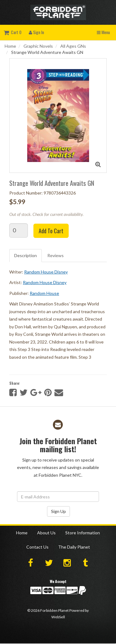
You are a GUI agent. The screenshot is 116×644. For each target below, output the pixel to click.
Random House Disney (46, 272)
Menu (103, 32)
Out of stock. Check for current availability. (46, 214)
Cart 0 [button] (13, 32)
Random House (44, 293)
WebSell (58, 617)
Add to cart (51, 231)
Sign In (36, 32)
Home (10, 46)
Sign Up (58, 511)
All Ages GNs (73, 46)
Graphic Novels (38, 46)
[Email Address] (58, 497)
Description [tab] (26, 255)
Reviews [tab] (56, 255)
